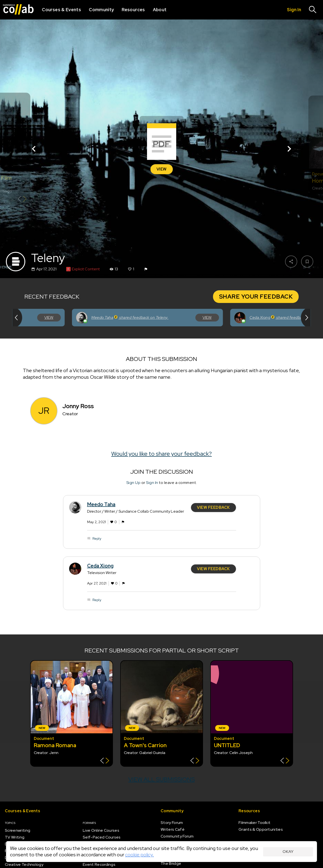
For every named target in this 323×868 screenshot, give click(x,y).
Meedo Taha (101, 504)
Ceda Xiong (100, 566)
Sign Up (134, 482)
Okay (288, 852)
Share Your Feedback (256, 297)
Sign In (152, 482)
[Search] (313, 10)
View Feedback (213, 507)
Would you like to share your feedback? (161, 454)
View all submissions (161, 779)
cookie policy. (139, 855)
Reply (97, 538)
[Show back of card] (22, 199)
